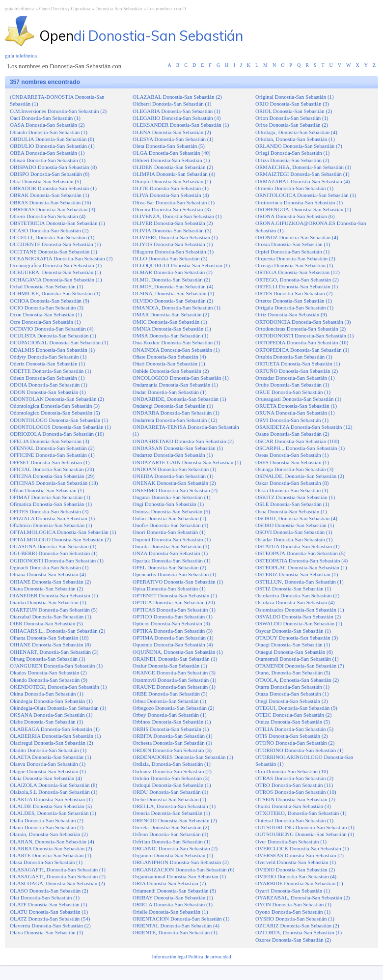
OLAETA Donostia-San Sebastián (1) (51, 757)
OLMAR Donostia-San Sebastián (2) (173, 272)
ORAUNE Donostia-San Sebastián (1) (174, 687)
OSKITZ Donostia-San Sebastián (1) (295, 497)
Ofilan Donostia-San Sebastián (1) (47, 490)
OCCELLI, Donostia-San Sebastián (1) (52, 237)
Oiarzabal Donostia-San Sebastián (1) (51, 616)
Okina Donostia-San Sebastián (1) (47, 694)
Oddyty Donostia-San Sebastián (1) (48, 357)
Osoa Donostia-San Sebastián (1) (291, 511)
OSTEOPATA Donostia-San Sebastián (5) (301, 553)
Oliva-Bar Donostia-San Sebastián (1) (174, 202)
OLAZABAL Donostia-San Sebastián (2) (177, 97)
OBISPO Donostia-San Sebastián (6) (50, 174)
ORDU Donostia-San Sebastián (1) (170, 792)
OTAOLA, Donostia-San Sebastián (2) (297, 680)
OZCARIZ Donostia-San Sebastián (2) (297, 925)
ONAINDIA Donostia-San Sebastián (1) (176, 350)
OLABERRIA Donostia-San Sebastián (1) (55, 736)
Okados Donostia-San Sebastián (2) (48, 672)
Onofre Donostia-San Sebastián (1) (170, 525)
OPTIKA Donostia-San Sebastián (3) (173, 631)
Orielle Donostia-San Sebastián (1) (170, 912)
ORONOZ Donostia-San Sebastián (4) (297, 237)
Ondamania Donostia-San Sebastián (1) (175, 385)
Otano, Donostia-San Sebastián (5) (293, 672)
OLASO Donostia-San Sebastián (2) (49, 891)
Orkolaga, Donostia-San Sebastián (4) (296, 132)
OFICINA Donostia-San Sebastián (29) (52, 476)
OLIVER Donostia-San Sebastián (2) (173, 223)
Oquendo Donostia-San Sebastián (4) (173, 644)
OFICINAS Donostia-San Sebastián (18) (54, 483)
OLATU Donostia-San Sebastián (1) (49, 912)
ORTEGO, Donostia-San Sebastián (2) (297, 280)
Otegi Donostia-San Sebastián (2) (292, 701)
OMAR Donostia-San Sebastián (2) (171, 314)
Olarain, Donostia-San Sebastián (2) (49, 834)
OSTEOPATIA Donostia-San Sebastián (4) (301, 560)
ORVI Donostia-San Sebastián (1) (292, 420)
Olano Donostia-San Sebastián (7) (47, 827)
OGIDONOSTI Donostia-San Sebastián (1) (57, 560)
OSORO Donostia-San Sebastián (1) (295, 525)
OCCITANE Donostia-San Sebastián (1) (54, 252)
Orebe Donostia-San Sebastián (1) (169, 799)
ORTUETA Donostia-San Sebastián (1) (298, 364)
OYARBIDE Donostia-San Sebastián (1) (299, 883)
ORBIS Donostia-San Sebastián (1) (171, 729)
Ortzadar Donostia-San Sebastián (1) (295, 378)
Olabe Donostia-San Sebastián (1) (46, 722)
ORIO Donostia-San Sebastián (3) (292, 104)
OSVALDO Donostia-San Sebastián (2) (298, 616)
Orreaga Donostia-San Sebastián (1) (294, 265)
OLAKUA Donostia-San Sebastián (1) (51, 799)
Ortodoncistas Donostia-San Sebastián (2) (301, 329)
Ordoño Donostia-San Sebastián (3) (171, 778)
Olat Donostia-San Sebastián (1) (45, 897)
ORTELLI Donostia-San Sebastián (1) (297, 286)
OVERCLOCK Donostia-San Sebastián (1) (302, 848)
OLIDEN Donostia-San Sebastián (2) (173, 167)
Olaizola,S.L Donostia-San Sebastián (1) (54, 792)
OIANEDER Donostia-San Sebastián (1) (54, 595)
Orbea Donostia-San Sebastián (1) (169, 701)
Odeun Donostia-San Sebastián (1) (47, 378)
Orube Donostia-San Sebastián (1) (292, 385)
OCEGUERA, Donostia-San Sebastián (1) (55, 272)
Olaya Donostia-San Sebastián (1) (46, 932)
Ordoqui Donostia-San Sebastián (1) (172, 785)
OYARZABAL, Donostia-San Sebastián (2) (302, 897)
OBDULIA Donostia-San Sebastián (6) (52, 139)
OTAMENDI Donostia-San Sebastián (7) (300, 666)
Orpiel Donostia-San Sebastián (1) (292, 252)
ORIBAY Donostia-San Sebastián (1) (173, 897)
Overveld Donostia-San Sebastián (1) (296, 862)
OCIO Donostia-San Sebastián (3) (47, 308)
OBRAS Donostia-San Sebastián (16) (50, 202)
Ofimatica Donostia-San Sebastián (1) (51, 504)
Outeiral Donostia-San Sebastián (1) (294, 820)
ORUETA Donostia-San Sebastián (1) (296, 406)
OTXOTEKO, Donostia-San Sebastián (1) (301, 813)
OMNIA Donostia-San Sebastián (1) (172, 329)
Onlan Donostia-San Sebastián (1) (169, 518)
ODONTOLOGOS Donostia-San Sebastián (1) (60, 427)
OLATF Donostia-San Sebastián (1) (48, 904)
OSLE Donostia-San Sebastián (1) (292, 504)
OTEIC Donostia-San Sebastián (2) (294, 715)
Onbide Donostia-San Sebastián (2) (171, 371)
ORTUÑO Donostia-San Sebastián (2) (297, 371)
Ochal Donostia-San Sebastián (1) (46, 286)
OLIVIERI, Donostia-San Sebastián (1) (175, 237)
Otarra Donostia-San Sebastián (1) (292, 687)
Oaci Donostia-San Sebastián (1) (45, 118)
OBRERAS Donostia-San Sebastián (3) (53, 209)
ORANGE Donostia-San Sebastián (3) (174, 672)
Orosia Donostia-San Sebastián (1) (293, 244)
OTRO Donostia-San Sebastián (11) (294, 785)
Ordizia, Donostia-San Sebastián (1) (172, 764)
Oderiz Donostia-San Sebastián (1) (47, 364)
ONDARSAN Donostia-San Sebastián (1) (178, 448)
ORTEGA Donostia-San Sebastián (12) (298, 272)
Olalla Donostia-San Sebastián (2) (47, 820)
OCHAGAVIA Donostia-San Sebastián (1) (56, 280)
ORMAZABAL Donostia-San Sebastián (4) (302, 181)
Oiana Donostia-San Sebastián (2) (46, 588)
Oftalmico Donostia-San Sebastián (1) (51, 525)
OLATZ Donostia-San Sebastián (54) (50, 919)
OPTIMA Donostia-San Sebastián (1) (173, 638)
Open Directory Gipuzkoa (65, 9)
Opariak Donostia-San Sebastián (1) (172, 560)
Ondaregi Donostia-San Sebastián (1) (173, 406)
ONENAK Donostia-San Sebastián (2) (174, 483)
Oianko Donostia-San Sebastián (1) (48, 602)
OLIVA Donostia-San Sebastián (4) (171, 195)
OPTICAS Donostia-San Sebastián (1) (174, 610)
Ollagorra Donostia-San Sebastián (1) (173, 252)
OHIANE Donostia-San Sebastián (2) (50, 582)
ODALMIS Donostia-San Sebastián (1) (52, 350)
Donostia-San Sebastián (119, 9)
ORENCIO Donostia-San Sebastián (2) (175, 820)
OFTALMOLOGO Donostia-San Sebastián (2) (60, 539)
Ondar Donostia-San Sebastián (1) (170, 392)
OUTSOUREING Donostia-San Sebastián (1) (305, 834)
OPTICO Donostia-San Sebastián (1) (173, 616)
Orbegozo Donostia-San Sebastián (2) (174, 708)
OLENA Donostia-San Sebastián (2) (172, 132)
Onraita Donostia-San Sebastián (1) (171, 546)
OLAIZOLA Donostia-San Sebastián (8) (54, 785)
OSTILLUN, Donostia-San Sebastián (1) (300, 582)
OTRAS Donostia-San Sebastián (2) (294, 778)
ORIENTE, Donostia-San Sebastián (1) (175, 932)
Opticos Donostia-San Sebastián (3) (171, 623)
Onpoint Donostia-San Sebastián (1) (172, 539)
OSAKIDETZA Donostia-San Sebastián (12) (304, 427)
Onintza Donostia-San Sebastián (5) (171, 511)
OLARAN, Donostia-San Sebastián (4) (52, 841)
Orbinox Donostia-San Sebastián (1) (172, 722)
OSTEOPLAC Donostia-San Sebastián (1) (301, 567)
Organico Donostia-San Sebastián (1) (173, 855)
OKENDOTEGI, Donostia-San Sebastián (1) (58, 687)
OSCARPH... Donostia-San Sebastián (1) (300, 448)
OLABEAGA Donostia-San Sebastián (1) (55, 729)
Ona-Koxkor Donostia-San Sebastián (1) (177, 342)
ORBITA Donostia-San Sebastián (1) (173, 736)
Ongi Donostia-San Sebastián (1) (168, 504)
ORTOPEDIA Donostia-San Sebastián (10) (302, 342)
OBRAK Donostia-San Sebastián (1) (50, 195)
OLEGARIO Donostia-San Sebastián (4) (177, 118)
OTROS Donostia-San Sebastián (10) (296, 792)
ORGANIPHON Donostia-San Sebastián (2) (181, 862)
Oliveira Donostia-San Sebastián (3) (172, 209)
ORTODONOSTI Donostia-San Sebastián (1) (304, 336)
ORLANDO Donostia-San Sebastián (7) (299, 146)
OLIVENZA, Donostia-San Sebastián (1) (177, 216)
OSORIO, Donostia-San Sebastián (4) (296, 518)
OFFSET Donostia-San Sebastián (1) (50, 462)
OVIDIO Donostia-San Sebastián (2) (295, 869)
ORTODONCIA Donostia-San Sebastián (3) (303, 322)
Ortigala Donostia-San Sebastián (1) (294, 308)
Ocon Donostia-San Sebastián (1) (46, 314)
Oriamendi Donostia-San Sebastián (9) (174, 891)
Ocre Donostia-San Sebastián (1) (45, 322)
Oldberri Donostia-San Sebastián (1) (172, 104)
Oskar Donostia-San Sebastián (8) (292, 483)
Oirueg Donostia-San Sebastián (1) (48, 659)
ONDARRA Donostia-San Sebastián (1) (176, 413)
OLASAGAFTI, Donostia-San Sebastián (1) (58, 869)
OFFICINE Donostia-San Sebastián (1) (52, 455)
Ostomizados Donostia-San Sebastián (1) (300, 610)
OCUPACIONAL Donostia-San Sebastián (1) (59, 342)
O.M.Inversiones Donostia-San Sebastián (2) (58, 111)
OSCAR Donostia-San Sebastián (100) (297, 441)
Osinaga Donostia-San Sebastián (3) (294, 469)
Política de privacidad (209, 957)
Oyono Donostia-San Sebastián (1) (293, 912)
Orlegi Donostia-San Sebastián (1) (292, 153)
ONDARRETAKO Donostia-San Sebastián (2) (183, 441)
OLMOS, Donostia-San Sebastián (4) (173, 286)
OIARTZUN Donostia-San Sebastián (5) (54, 610)
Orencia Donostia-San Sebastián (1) (171, 813)
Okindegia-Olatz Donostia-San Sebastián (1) (58, 708)
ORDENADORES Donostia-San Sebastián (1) (183, 757)
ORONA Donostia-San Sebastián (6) (295, 216)
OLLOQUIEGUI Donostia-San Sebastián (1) (181, 265)
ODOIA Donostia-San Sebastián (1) (49, 385)
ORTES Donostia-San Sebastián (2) (294, 293)
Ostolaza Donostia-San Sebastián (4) (295, 602)
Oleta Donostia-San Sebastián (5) (169, 146)
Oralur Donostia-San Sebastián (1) (170, 666)
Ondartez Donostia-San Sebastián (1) (173, 455)
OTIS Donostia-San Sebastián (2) (292, 736)
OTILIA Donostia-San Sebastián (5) (294, 729)
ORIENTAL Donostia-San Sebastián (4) (176, 925)
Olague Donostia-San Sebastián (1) (48, 771)
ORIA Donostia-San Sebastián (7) (169, 883)
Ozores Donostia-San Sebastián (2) (293, 940)
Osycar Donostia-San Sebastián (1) (293, 631)
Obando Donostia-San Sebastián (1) (49, 132)
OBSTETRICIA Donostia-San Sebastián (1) (57, 223)
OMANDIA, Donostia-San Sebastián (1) (177, 308)
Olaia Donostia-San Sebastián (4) (46, 778)
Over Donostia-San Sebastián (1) (291, 841)
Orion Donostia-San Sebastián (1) (292, 118)
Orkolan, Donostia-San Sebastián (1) (295, 139)
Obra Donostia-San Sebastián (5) (45, 181)
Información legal (170, 957)
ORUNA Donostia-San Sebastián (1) (295, 413)
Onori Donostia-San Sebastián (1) (169, 532)
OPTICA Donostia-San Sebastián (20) (174, 602)
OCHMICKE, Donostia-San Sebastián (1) (55, 293)
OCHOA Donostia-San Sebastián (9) (50, 301)
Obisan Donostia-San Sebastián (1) (48, 160)
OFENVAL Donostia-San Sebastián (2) (52, 448)
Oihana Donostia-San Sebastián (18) (49, 638)
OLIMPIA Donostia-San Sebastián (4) (174, 174)
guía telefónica (19, 9)
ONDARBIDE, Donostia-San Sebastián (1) (179, 399)
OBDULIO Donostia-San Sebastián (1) (52, 146)
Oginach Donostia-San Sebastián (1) (49, 567)
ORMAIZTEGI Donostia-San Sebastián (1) (302, 174)
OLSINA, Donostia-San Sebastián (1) (173, 293)
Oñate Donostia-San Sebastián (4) (169, 357)
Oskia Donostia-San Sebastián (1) (292, 490)
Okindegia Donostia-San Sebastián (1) (51, 701)
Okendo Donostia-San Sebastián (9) (49, 680)
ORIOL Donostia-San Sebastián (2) (294, 111)
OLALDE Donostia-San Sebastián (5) (51, 806)
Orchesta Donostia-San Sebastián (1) (172, 743)
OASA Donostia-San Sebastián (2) (47, 125)
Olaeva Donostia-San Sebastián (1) (48, 764)
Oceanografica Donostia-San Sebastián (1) (56, 265)
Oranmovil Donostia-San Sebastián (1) (175, 680)
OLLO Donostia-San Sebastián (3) (170, 258)
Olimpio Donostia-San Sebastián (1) (172, 181)
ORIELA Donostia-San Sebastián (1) (173, 904)
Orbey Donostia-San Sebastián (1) (170, 715)
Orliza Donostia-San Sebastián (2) (292, 160)
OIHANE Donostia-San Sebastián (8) (50, 644)
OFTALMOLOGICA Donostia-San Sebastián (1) (63, 532)
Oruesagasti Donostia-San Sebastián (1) (298, 399)
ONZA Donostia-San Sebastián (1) (170, 553)
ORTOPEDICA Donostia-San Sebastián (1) (302, 350)
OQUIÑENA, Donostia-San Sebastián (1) (178, 652)
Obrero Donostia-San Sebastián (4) (48, 216)
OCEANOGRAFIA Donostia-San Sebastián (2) (61, 258)
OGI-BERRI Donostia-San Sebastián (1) (54, 553)
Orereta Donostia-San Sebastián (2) (171, 827)
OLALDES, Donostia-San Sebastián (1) (53, 813)
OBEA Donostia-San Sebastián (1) (47, 153)
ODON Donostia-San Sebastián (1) (48, 392)
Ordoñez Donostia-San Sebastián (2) (172, 771)
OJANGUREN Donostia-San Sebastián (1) (56, 666)
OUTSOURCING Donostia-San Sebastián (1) (305, 827)
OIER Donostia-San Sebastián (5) (46, 623)
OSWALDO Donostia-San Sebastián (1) (299, 623)
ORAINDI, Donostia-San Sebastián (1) (175, 659)
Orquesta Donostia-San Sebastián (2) (295, 258)
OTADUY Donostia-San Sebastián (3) (297, 638)
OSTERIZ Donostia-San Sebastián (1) (297, 574)
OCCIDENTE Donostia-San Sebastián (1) (55, 244)
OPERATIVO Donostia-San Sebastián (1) (178, 582)
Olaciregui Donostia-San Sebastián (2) (52, 743)
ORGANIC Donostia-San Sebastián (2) (175, 848)
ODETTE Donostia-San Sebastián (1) (51, 371)
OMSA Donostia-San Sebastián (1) (170, 336)
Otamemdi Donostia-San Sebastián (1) (297, 659)
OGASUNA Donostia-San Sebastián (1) (53, 546)
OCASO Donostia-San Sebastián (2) (49, 230)
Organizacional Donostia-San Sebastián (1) (179, 876)
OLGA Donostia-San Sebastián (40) (172, 153)
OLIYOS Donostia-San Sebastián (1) (173, 244)
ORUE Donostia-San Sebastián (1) (293, 392)
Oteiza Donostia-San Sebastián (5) (293, 722)
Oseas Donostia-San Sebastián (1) (292, 455)
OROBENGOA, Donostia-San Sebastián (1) (303, 209)
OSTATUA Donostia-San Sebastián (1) (298, 546)
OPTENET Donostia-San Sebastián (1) (175, 595)
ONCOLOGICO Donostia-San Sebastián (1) (181, 378)
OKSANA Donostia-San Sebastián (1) (51, 715)
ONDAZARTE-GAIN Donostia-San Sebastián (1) (187, 462)
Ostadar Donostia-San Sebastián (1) (294, 539)
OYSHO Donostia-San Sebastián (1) (295, 919)
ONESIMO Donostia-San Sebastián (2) (175, 490)
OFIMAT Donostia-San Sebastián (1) (50, 497)
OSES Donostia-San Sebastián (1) (292, 462)
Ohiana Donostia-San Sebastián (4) (48, 574)
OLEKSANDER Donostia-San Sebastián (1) (181, 125)
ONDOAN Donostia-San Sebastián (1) (175, 469)
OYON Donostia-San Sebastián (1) (293, 904)
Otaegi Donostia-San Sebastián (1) (293, 644)
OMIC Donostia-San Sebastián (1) (170, 322)
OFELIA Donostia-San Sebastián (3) (50, 441)
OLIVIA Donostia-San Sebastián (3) (172, 230)
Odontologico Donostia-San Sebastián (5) (55, 413)
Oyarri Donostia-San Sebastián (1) (293, 891)
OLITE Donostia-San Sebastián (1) (171, 188)
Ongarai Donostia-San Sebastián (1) (172, 497)
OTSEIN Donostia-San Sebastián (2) (295, 799)
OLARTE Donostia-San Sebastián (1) (51, 855)
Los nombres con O (167, 9)
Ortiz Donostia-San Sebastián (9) (291, 314)
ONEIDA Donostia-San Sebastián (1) (173, 476)
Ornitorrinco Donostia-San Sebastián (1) (299, 202)
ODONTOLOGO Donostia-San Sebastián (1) (59, 420)
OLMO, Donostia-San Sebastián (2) (171, 280)
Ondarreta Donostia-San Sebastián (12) (175, 420)
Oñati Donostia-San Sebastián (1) (169, 364)
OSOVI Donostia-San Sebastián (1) (294, 532)
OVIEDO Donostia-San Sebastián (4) (296, 876)
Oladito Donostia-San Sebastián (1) (48, 750)
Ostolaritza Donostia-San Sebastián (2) (297, 595)
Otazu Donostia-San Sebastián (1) (292, 694)
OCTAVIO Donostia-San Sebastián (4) (52, 329)
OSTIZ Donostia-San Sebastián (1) (293, 588)
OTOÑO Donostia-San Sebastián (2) (295, 743)
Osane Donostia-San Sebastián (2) (292, 434)
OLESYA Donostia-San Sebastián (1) (173, 139)
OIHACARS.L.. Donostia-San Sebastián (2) (57, 631)
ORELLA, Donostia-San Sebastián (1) (174, 806)
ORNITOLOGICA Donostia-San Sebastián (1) (306, 195)
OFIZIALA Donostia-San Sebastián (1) (52, 518)
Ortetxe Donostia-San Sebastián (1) (294, 301)
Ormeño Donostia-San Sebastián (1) (294, 188)
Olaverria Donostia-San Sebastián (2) (50, 925)
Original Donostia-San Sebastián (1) (295, 97)
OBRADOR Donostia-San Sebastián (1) (53, 188)
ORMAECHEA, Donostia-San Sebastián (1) (303, 167)
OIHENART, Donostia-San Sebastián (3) (54, 652)
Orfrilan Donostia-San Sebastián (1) (172, 841)
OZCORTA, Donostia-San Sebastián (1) (299, 932)
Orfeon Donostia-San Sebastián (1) (170, 834)
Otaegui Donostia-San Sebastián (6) (294, 652)
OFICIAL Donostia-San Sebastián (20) (52, 469)
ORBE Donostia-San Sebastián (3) (170, 694)
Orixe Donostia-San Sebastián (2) (292, 125)
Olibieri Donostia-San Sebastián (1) (171, 160)
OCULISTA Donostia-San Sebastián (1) (53, 336)
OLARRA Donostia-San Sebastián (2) (51, 848)
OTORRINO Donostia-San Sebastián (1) (300, 750)
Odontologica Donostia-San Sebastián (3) (55, 406)
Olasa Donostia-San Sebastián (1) (46, 862)
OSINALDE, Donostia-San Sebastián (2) (300, 476)
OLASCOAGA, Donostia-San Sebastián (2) (57, 883)
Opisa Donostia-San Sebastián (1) (169, 588)
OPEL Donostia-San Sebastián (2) (169, 567)
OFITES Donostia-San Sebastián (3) (49, 511)
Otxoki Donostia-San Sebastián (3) (293, 806)
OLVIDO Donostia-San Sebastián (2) (173, 301)
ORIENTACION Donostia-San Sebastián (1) (181, 919)
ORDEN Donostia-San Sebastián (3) (172, 750)
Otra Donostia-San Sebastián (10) (292, 771)
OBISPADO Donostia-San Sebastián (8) (53, 167)
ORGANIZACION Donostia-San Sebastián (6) (183, 869)
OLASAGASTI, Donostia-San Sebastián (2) (58, 876)
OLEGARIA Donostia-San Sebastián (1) (177, 111)
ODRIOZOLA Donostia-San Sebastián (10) (57, 434)
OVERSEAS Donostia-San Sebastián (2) (300, 855)
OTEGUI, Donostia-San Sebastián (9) (296, 708)
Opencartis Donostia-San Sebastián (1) (175, 574)
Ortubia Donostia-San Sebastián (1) (294, 357)
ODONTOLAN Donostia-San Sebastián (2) (57, 399)
